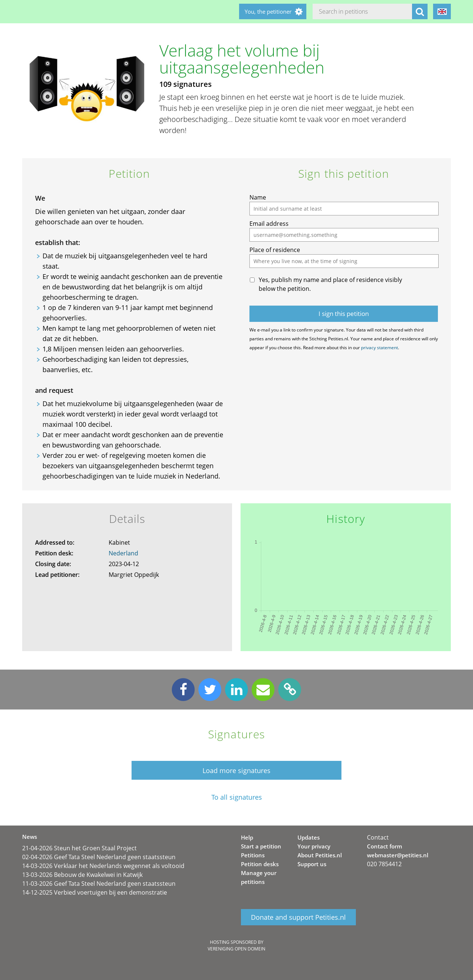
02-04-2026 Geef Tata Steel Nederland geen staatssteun (99, 857)
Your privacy (314, 846)
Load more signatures (236, 770)
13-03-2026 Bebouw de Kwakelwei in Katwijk (82, 875)
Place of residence (275, 250)
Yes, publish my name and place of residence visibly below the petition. (330, 284)
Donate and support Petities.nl (298, 917)
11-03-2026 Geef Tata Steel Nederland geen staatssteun (99, 884)
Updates (309, 837)
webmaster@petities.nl (398, 855)
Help (247, 837)
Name (258, 197)
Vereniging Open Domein (236, 949)
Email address (269, 224)
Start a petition (261, 846)
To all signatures (237, 797)
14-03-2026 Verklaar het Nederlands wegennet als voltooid (103, 866)
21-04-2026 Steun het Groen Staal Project (79, 848)
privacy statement (380, 348)
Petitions (253, 855)
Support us (312, 864)
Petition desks (260, 864)
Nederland (123, 553)
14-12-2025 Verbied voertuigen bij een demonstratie (95, 892)
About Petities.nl (320, 855)
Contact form (384, 846)
